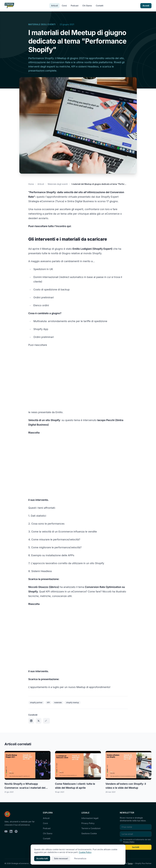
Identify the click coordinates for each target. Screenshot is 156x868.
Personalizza (80, 858)
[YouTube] (6, 831)
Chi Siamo (87, 6)
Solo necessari (61, 858)
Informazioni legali (90, 818)
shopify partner (36, 703)
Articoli (54, 6)
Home (31, 184)
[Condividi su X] (39, 721)
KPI (48, 703)
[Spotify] (16, 831)
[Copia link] (46, 721)
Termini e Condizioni (91, 828)
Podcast (75, 6)
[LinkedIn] (11, 831)
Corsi (64, 6)
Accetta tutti (42, 858)
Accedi (146, 6)
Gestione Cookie (89, 833)
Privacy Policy (88, 823)
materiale (58, 703)
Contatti (100, 6)
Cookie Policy (85, 852)
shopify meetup (73, 703)
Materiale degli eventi (42, 24)
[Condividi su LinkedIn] (31, 721)
